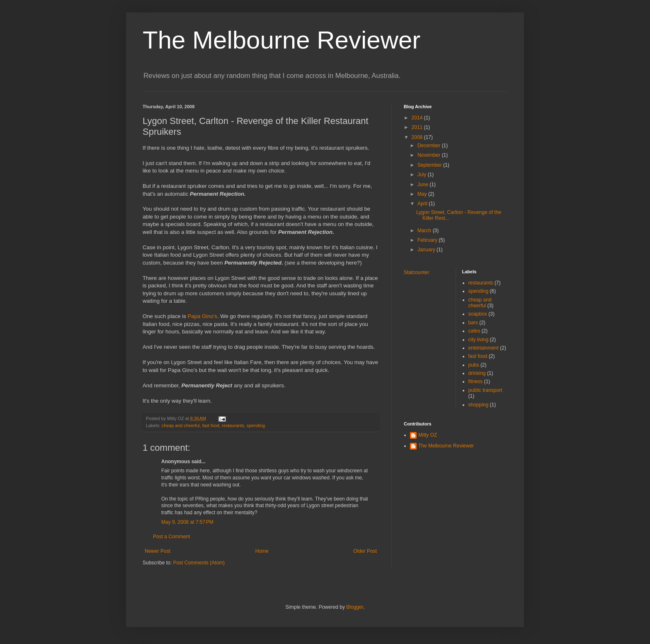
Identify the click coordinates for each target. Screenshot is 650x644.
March (425, 231)
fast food (211, 425)
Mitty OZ (428, 435)
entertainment (484, 348)
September (430, 165)
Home (262, 551)
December (430, 146)
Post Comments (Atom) (199, 563)
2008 (418, 137)
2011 (418, 127)
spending (256, 425)
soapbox (478, 314)
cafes (474, 331)
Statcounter (416, 272)
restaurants (233, 425)
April (423, 204)
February (428, 240)
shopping (479, 405)
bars (473, 323)
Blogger (355, 607)
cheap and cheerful (181, 425)
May (423, 194)
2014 (418, 118)
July (423, 175)
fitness (476, 382)
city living (479, 340)
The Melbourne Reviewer (281, 40)
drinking (477, 373)
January (427, 250)
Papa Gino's (203, 316)
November (430, 155)
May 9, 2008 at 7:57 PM (187, 522)
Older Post (365, 551)
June (423, 185)
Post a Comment (171, 537)
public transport (485, 390)
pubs (474, 365)
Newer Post (158, 551)
